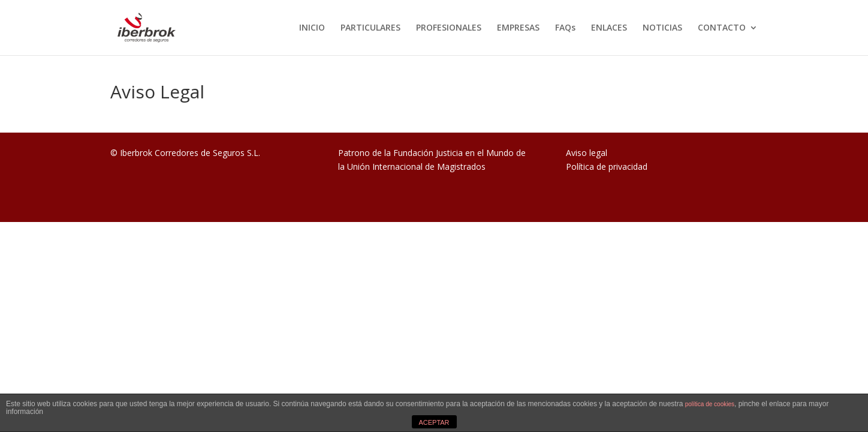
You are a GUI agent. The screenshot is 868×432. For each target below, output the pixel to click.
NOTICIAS (662, 28)
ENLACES (609, 28)
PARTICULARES (370, 28)
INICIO (312, 28)
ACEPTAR (434, 422)
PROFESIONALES (449, 28)
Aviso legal (587, 153)
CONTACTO (722, 28)
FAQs (565, 28)
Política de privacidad (607, 166)
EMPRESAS (518, 28)
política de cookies (710, 404)
